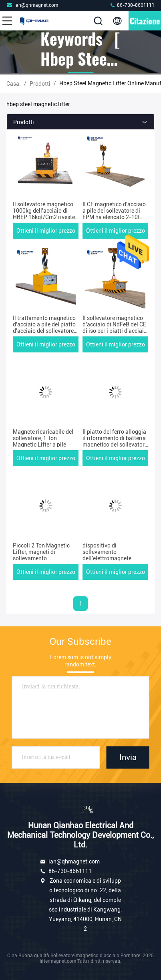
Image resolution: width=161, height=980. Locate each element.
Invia (128, 757)
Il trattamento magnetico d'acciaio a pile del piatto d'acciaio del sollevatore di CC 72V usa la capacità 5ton (45, 331)
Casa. (14, 84)
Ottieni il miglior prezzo (46, 231)
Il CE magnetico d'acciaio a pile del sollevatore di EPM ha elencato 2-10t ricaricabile (114, 214)
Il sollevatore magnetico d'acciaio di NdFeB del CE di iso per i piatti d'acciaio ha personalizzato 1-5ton (115, 328)
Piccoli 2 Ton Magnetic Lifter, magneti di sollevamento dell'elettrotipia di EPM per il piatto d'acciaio (41, 558)
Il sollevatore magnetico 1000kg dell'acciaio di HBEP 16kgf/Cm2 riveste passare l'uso (44, 214)
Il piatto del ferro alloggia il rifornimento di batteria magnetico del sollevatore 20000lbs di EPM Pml (115, 441)
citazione (145, 21)
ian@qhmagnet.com (32, 5)
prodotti (40, 84)
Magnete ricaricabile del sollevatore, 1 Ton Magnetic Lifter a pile (43, 438)
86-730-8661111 (132, 5)
